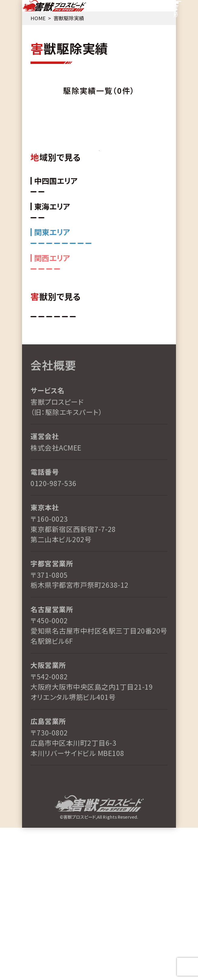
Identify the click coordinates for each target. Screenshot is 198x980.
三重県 (74, 289)
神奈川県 (74, 328)
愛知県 (42, 289)
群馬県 (105, 345)
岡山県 (74, 250)
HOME (35, 26)
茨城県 (137, 328)
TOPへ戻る (99, 170)
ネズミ (42, 445)
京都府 (106, 384)
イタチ (141, 445)
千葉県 (106, 328)
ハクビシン (107, 445)
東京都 (42, 345)
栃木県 (136, 345)
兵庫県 (74, 384)
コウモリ (74, 445)
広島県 (42, 250)
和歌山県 (43, 384)
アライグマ (44, 462)
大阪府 (137, 384)
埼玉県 (74, 345)
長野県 (42, 328)
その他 (77, 462)
